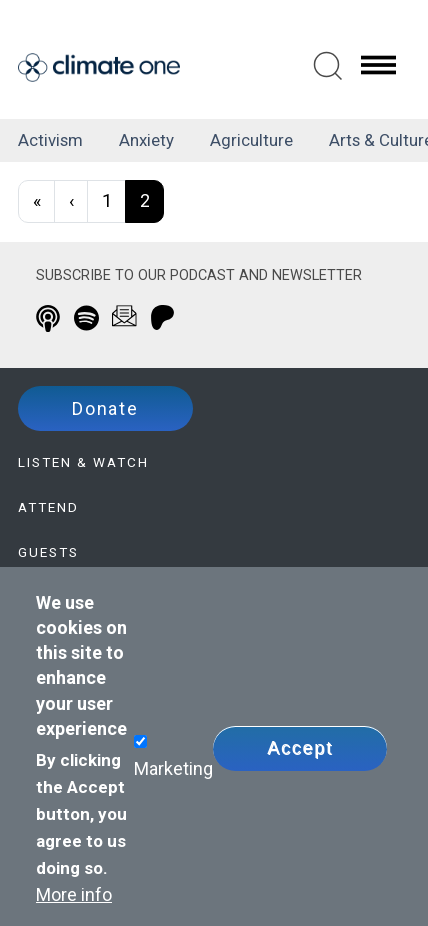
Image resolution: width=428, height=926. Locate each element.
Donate (105, 408)
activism (50, 140)
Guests (48, 552)
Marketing (173, 768)
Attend (48, 507)
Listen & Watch (83, 462)
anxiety (146, 140)
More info (74, 894)
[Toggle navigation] (378, 63)
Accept (300, 748)
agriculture (251, 140)
